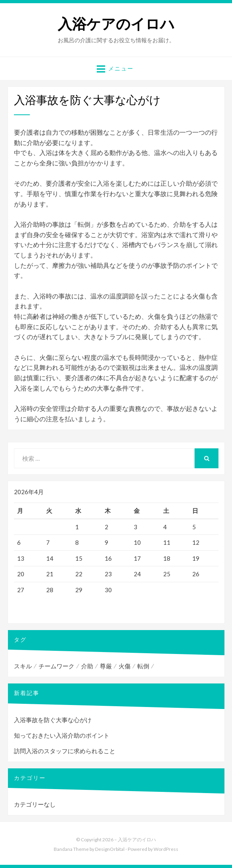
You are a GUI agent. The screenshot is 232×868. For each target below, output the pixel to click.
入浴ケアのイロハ (116, 24)
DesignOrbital (110, 849)
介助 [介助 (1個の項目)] (87, 666)
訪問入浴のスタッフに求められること (65, 751)
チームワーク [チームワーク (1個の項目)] (57, 666)
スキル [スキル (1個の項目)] (23, 666)
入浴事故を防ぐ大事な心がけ (53, 720)
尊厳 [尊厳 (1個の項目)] (106, 666)
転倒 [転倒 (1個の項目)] (143, 666)
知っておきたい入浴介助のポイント (62, 735)
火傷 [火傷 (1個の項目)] (125, 666)
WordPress (166, 849)
